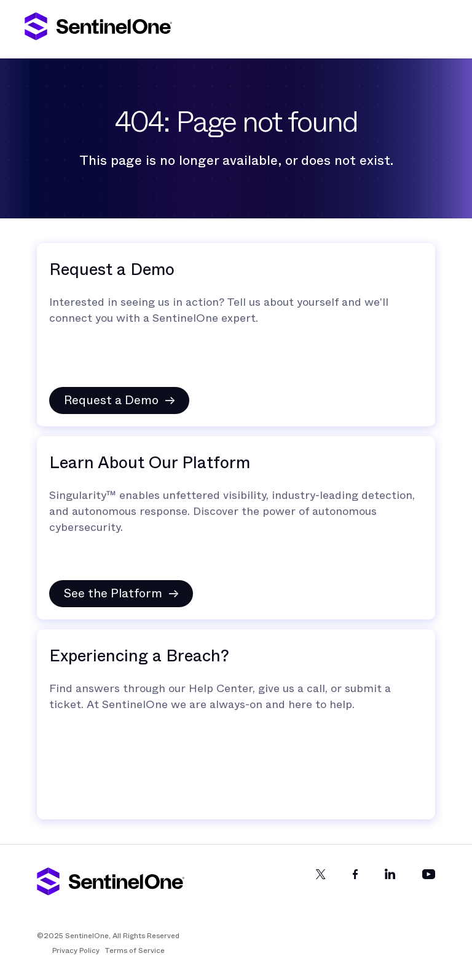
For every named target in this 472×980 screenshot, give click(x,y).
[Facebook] (355, 884)
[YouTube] (429, 884)
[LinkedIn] (390, 884)
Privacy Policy (76, 950)
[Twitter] (321, 884)
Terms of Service (135, 950)
